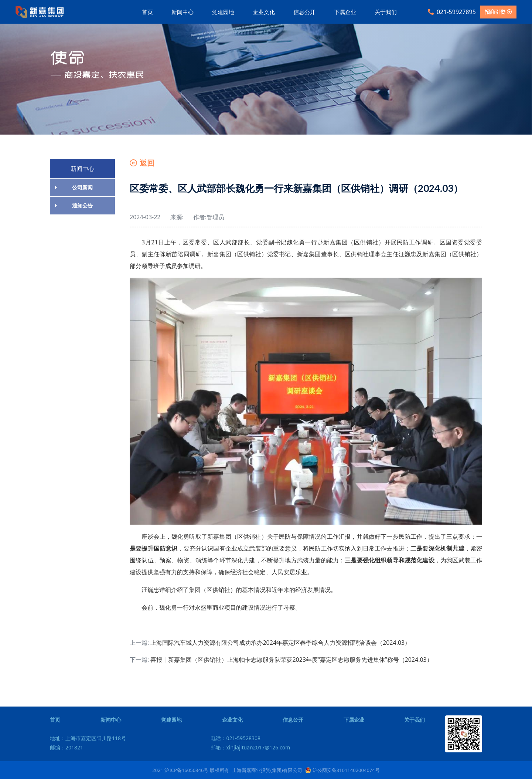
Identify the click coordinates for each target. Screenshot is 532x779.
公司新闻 (82, 187)
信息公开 (304, 12)
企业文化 (264, 12)
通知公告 (82, 205)
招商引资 (498, 12)
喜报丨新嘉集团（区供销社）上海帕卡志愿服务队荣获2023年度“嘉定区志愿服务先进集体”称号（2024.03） (291, 660)
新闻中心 (183, 12)
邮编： (66, 747)
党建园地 (223, 12)
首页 (147, 12)
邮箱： (250, 747)
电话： (236, 738)
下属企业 (345, 12)
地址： (88, 738)
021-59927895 (452, 12)
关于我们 (386, 12)
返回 (142, 163)
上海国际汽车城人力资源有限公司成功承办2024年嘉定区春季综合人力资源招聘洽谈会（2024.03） (280, 643)
